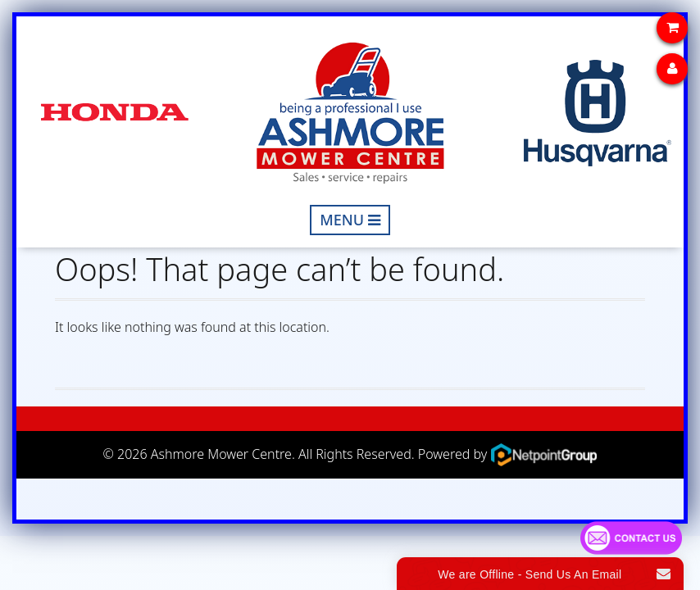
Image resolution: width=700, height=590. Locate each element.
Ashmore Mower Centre (221, 453)
